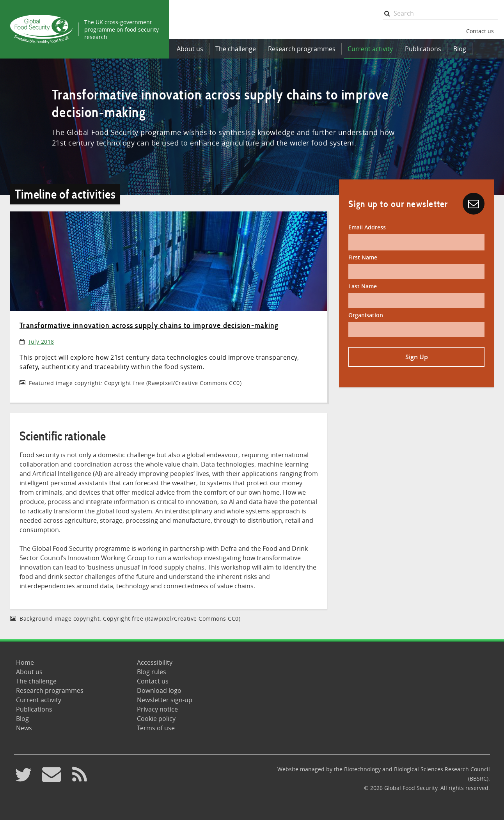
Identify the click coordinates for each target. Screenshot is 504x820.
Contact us (480, 31)
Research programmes (302, 49)
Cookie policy (156, 719)
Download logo (159, 690)
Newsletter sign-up (165, 700)
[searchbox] (440, 13)
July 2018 (42, 342)
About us (190, 49)
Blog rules (152, 672)
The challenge (236, 49)
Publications (423, 49)
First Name (363, 257)
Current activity (370, 49)
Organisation (366, 315)
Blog (460, 49)
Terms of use (156, 728)
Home (25, 662)
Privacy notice (157, 709)
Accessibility (155, 662)
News (24, 728)
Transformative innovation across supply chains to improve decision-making (149, 325)
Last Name (363, 286)
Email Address (367, 227)
